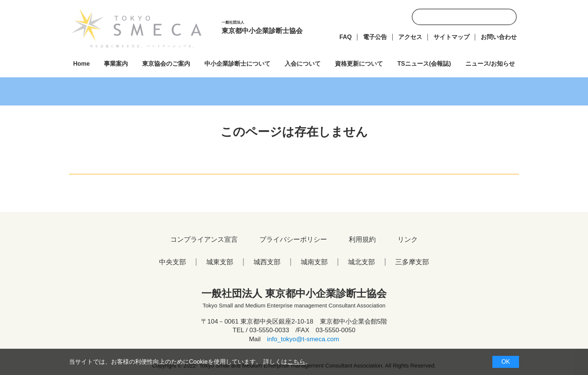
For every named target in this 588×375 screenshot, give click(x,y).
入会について (303, 64)
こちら (296, 362)
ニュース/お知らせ (490, 64)
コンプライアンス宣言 (204, 239)
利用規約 (362, 239)
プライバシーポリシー (293, 239)
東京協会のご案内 (166, 64)
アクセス (410, 37)
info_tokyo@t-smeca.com (303, 339)
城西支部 (267, 262)
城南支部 (314, 262)
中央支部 (172, 262)
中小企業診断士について (237, 64)
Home (81, 64)
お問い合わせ (499, 37)
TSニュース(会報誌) (424, 64)
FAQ (346, 37)
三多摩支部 (412, 262)
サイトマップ (451, 37)
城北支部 (361, 262)
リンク (408, 239)
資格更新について (359, 64)
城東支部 (220, 262)
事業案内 (116, 64)
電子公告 (375, 37)
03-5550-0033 (269, 330)
